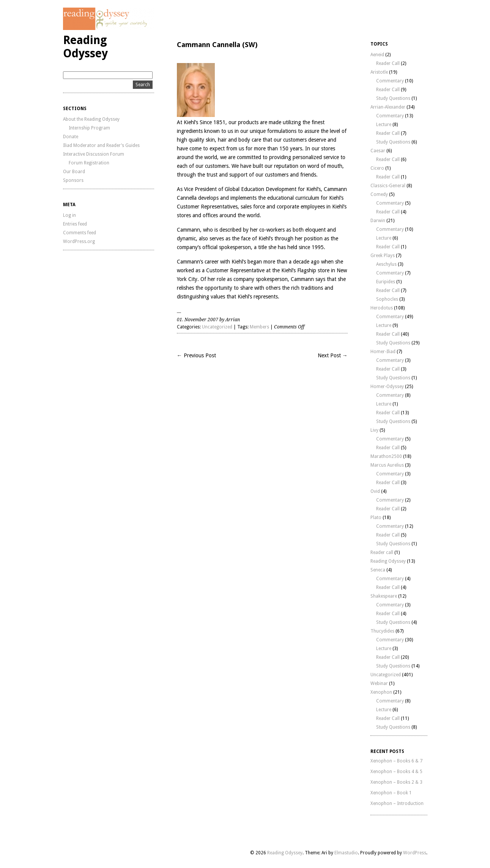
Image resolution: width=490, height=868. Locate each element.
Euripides (386, 282)
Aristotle (379, 72)
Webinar (379, 683)
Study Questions (393, 98)
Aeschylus (386, 264)
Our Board (74, 172)
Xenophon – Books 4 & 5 (396, 772)
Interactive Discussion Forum (94, 154)
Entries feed (75, 224)
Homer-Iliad (383, 352)
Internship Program (89, 128)
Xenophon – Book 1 (391, 793)
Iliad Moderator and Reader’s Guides (101, 145)
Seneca (378, 570)
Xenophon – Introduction (397, 803)
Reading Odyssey (85, 47)
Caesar (378, 151)
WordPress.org (79, 241)
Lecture (384, 125)
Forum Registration (89, 163)
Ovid (375, 491)
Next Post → (333, 355)
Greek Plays (383, 256)
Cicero (377, 168)
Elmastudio (346, 853)
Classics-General (388, 186)
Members (259, 327)
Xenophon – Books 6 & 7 (396, 761)
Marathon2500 (386, 456)
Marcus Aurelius (387, 465)
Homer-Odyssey (387, 387)
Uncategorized (217, 327)
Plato (376, 518)
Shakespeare (384, 596)
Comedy (379, 194)
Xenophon (381, 692)
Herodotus (382, 308)
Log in (69, 215)
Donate (71, 137)
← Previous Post (196, 355)
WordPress (415, 853)
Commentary (390, 81)
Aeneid (377, 55)
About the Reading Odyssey (91, 119)
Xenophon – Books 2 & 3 (396, 782)
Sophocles (387, 299)
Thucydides (382, 631)
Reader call (382, 552)
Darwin (378, 221)
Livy (374, 430)
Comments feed (80, 233)
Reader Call (388, 63)
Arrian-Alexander (388, 107)
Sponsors (73, 180)
